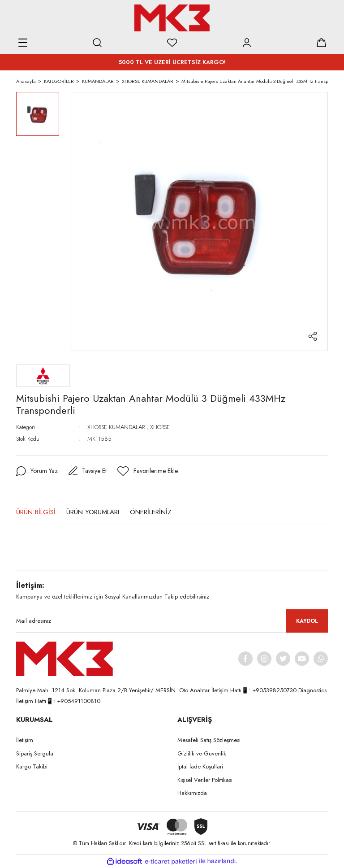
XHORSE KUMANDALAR (116, 427)
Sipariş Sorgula (35, 753)
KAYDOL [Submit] (307, 621)
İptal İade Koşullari (200, 766)
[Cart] (321, 43)
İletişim (25, 740)
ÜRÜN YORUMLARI (93, 512)
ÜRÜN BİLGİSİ (36, 512)
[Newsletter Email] (172, 621)
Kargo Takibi (32, 766)
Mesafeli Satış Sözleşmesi (209, 740)
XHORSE (160, 427)
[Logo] (172, 18)
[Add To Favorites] (148, 471)
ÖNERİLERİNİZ (151, 512)
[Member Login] (247, 43)
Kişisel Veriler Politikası (205, 780)
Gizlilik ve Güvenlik (202, 753)
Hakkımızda (192, 793)
